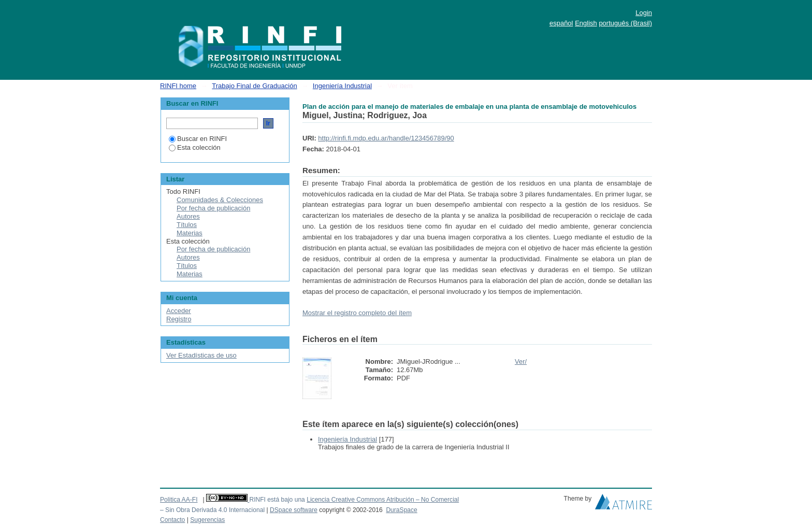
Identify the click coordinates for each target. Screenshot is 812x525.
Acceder (179, 311)
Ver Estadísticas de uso (201, 355)
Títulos (187, 225)
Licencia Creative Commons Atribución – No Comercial (383, 500)
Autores (188, 216)
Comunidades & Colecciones (220, 200)
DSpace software (294, 510)
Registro (179, 319)
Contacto (172, 520)
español (561, 23)
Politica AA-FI (179, 500)
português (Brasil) (625, 23)
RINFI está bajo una (277, 500)
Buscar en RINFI (198, 139)
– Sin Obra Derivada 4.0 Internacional (212, 510)
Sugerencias (207, 520)
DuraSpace (401, 510)
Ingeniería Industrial (342, 86)
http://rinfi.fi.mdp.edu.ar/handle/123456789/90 (386, 138)
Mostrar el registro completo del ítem (357, 313)
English (586, 23)
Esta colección (195, 147)
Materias (190, 233)
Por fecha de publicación (213, 208)
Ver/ (521, 361)
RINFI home (178, 86)
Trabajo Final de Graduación (254, 86)
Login (644, 13)
